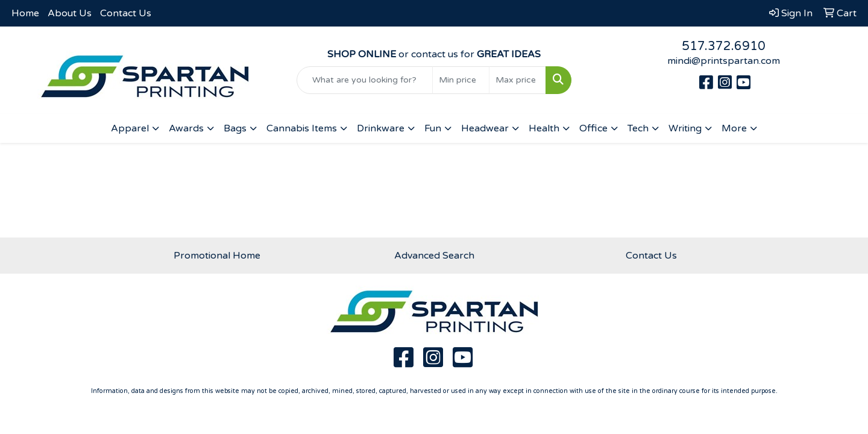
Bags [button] (235, 128)
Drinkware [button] (381, 128)
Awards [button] (186, 128)
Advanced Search (434, 256)
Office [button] (593, 128)
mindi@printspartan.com (724, 61)
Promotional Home (217, 256)
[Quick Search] (365, 80)
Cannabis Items (302, 128)
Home (25, 13)
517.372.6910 (724, 46)
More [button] (734, 128)
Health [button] (544, 128)
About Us (70, 13)
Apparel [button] (130, 128)
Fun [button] (433, 128)
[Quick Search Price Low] (461, 80)
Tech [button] (638, 128)
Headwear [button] (485, 128)
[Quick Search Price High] (517, 80)
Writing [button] (685, 128)
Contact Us (126, 13)
